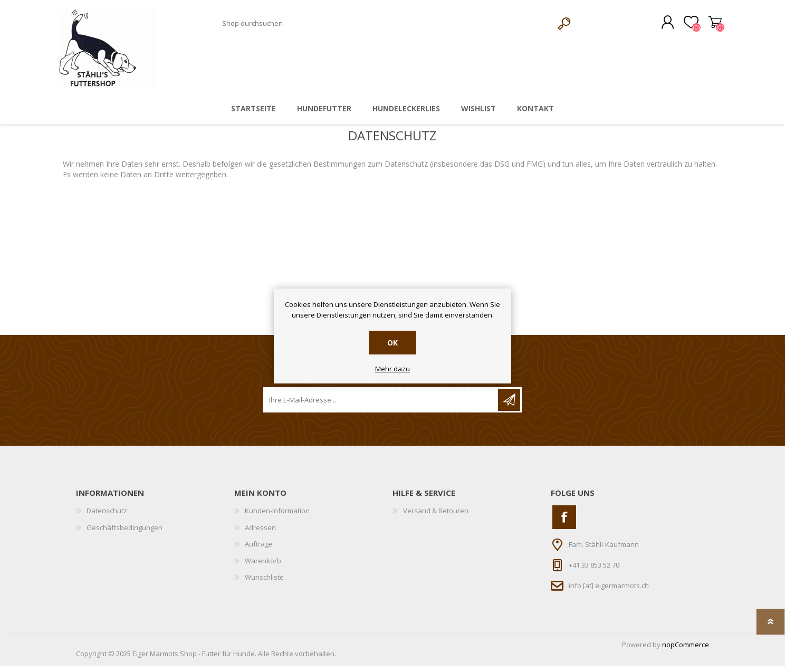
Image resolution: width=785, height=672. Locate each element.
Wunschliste (264, 584)
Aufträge (259, 551)
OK (392, 343)
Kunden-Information (277, 517)
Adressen (260, 534)
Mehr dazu (392, 369)
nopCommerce (686, 651)
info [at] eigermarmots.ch (609, 592)
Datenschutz (107, 517)
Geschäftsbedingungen (125, 534)
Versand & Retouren (436, 517)
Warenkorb (710, 26)
